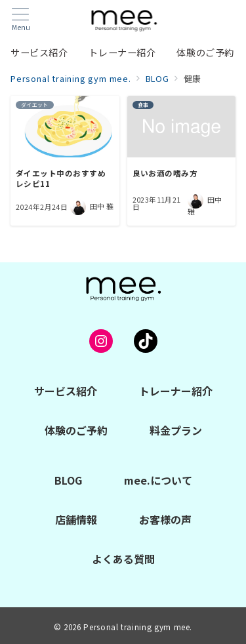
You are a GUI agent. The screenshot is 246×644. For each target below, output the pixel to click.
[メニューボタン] (21, 20)
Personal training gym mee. (138, 627)
